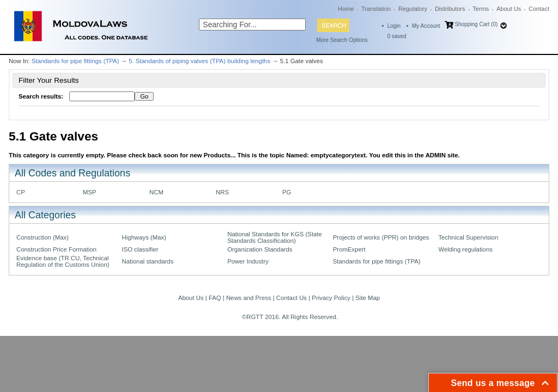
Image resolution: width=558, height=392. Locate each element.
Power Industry (248, 261)
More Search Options (342, 40)
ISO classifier (140, 249)
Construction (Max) (43, 237)
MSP (90, 192)
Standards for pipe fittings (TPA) (75, 61)
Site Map (368, 298)
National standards (148, 261)
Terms (481, 9)
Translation (376, 9)
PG (287, 192)
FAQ (215, 298)
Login (394, 26)
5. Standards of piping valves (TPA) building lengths (199, 61)
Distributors (450, 9)
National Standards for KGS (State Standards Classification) (275, 237)
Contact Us (292, 298)
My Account (426, 26)
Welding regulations (465, 249)
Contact (539, 9)
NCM (156, 192)
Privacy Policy (331, 298)
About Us (509, 9)
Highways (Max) (144, 237)
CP (21, 192)
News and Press (249, 298)
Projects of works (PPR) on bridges (381, 237)
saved (397, 36)
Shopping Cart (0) (476, 24)
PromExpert (349, 249)
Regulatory (413, 9)
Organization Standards (260, 249)
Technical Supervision (468, 237)
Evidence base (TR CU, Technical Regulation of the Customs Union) (63, 261)
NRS (222, 192)
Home (346, 9)
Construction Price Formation (56, 249)
